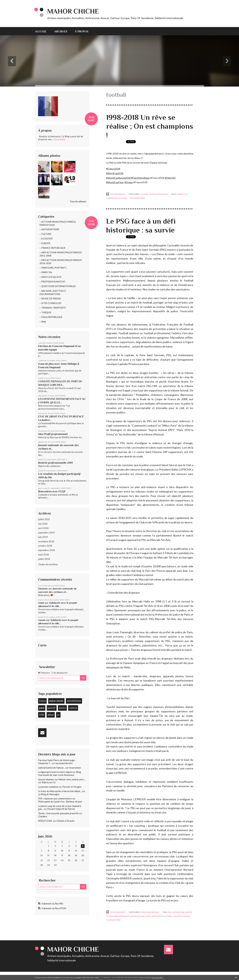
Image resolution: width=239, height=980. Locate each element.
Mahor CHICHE (73, 11)
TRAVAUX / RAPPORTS (54, 308)
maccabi (180, 912)
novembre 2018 (46, 541)
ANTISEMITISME (50, 229)
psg (170, 912)
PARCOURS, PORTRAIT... (54, 268)
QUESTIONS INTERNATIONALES (59, 286)
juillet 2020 (44, 519)
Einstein (43, 589)
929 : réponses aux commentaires (55, 798)
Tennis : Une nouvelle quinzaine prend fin (58, 813)
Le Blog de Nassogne (49, 794)
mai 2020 (43, 524)
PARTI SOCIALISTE (51, 277)
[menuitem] (43, 31)
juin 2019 (43, 537)
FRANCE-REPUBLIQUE (53, 248)
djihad (51, 715)
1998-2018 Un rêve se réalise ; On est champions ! (150, 126)
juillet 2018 (44, 559)
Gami (41, 603)
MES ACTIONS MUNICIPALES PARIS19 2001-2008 (61, 254)
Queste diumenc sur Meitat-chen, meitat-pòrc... (62, 779)
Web (44, 322)
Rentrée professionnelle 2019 (55, 463)
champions (111, 198)
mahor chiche (56, 701)
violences (135, 916)
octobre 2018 (45, 546)
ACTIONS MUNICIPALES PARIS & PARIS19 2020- (58, 223)
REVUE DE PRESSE (51, 298)
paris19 (52, 708)
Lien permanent (116, 194)
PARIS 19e (47, 272)
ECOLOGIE (47, 238)
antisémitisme (74, 701)
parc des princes (122, 916)
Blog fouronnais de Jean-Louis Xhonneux (60, 773)
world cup (182, 194)
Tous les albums (78, 201)
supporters (157, 916)
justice (62, 708)
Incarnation (75, 768)
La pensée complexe (48, 787)
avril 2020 (43, 528)
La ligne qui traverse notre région (55, 772)
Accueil (41, 31)
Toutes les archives (48, 564)
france (42, 701)
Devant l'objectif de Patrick (61, 809)
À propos (82, 31)
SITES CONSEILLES (51, 303)
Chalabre (43, 816)
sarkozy (73, 708)
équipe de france (182, 916)
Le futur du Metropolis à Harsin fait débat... (60, 791)
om (174, 912)
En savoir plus (157, 977)
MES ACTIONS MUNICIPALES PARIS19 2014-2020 (61, 262)
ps (58, 715)
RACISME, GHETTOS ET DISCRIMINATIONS (53, 292)
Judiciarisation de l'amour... (52, 768)
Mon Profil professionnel (53, 434)
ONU (42, 715)
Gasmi (42, 620)
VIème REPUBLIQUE (52, 317)
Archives (61, 31)
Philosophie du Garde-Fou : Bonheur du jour (60, 802)
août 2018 (43, 555)
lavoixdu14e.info (64, 763)
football (122, 198)
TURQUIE (46, 312)
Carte (42, 645)
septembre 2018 (46, 550)
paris (42, 708)
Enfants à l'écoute (66, 821)
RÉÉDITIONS (45, 821)
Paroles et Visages (72, 787)
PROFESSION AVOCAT (53, 282)
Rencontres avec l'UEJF (52, 491)
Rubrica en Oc (49, 782)
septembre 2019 (46, 533)
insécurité (146, 916)
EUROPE (46, 243)
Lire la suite (59, 139)
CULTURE (46, 234)
